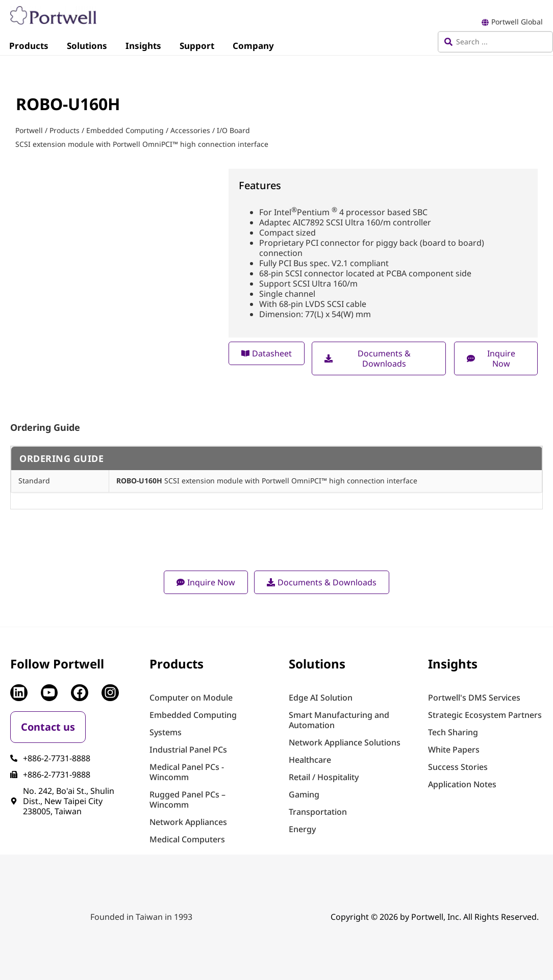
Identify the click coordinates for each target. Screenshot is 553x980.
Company (253, 46)
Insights (143, 46)
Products (29, 46)
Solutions (87, 46)
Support (197, 46)
